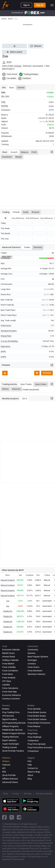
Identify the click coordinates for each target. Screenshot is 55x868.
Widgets (6, 761)
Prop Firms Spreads (37, 744)
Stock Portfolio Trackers (13, 751)
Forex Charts (33, 667)
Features (6, 765)
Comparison (33, 751)
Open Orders (41, 384)
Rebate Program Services (14, 733)
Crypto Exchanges (10, 744)
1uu (8, 601)
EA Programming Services (14, 723)
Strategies (32, 660)
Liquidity (6, 685)
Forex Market (8, 664)
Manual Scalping (8, 580)
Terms (5, 794)
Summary (38, 247)
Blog (30, 779)
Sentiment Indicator (37, 674)
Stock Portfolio (9, 775)
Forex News (8, 674)
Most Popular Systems (38, 657)
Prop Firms (33, 733)
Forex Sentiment (35, 671)
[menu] (52, 5)
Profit (34, 152)
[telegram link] (19, 817)
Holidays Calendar (10, 660)
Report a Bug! (34, 772)
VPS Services (8, 716)
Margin (19, 157)
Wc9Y (9, 62)
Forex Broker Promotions (39, 723)
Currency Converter (11, 699)
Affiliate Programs (10, 726)
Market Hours (8, 653)
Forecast (47, 373)
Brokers (6, 709)
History (5, 389)
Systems (31, 653)
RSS (4, 772)
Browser (35, 212)
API (4, 768)
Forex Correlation (10, 671)
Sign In (26, 5)
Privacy (16, 794)
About (30, 775)
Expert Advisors (9, 740)
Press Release (34, 726)
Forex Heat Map (9, 692)
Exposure (16, 389)
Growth (14, 152)
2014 (24, 399)
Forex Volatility (9, 667)
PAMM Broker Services (12, 730)
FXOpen (18, 66)
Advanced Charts (10, 782)
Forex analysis (9, 678)
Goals (26, 212)
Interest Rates (9, 657)
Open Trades (26, 384)
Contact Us (33, 768)
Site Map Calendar (44, 794)
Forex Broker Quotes (37, 712)
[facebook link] (4, 817)
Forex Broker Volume (37, 719)
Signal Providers (10, 719)
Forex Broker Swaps (37, 716)
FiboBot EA (8, 611)
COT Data (7, 681)
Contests (32, 664)
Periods (16, 212)
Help (30, 765)
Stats (12, 88)
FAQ (29, 761)
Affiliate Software (10, 779)
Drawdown (7, 157)
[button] (36, 46)
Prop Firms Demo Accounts (40, 748)
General (21, 88)
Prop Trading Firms (11, 712)
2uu (8, 606)
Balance (24, 152)
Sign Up (40, 5)
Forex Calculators (10, 688)
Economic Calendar (11, 650)
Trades (27, 247)
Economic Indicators (12, 695)
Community (33, 650)
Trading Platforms (10, 737)
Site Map (28, 794)
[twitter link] (12, 817)
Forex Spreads (34, 709)
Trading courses (9, 747)
